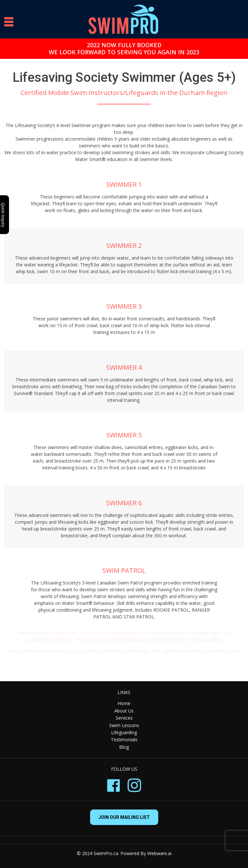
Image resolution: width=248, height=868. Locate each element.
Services (124, 718)
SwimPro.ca (106, 853)
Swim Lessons (124, 725)
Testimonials (124, 739)
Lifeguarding (124, 732)
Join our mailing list (124, 817)
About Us (124, 711)
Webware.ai (159, 853)
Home (124, 703)
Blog (124, 747)
